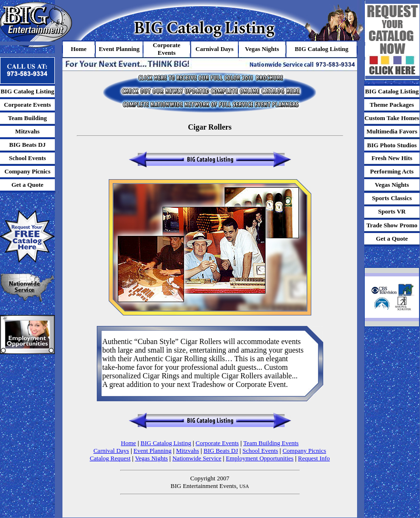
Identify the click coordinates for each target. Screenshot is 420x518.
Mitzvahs (187, 451)
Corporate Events (217, 443)
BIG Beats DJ (221, 451)
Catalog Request (110, 458)
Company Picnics (304, 451)
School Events (261, 451)
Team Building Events (271, 443)
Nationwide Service (197, 458)
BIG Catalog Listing (166, 443)
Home (129, 443)
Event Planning (153, 451)
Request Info (314, 458)
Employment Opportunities (260, 458)
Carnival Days (111, 451)
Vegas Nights (151, 458)
